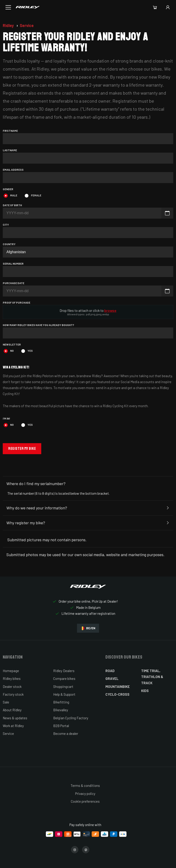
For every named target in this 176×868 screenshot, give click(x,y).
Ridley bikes (12, 678)
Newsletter (12, 344)
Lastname (10, 150)
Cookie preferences (85, 801)
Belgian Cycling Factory (71, 718)
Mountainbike (118, 687)
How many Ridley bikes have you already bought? (38, 325)
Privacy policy (85, 794)
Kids (145, 691)
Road (110, 671)
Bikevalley (61, 710)
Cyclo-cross (117, 694)
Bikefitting (61, 702)
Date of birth (12, 205)
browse (110, 310)
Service (27, 25)
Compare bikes (64, 678)
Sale (6, 702)
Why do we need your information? (88, 508)
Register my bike (22, 449)
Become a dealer (66, 733)
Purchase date (14, 283)
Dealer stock (12, 687)
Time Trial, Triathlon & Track (152, 677)
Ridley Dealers (64, 671)
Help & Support (64, 694)
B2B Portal (61, 726)
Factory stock (13, 694)
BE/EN (88, 628)
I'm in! (6, 418)
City (6, 225)
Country (9, 244)
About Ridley (12, 710)
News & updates (15, 718)
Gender (8, 189)
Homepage (11, 671)
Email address (13, 170)
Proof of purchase (16, 302)
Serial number (13, 264)
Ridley (9, 25)
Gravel (112, 678)
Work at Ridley (13, 726)
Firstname (10, 131)
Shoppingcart (63, 687)
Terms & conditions (85, 786)
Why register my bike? (88, 523)
